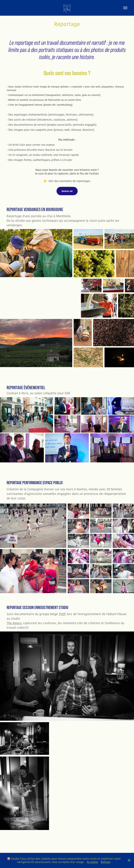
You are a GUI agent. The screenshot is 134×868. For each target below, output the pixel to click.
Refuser (106, 862)
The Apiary (14, 623)
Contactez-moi (67, 191)
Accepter (93, 862)
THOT (62, 614)
